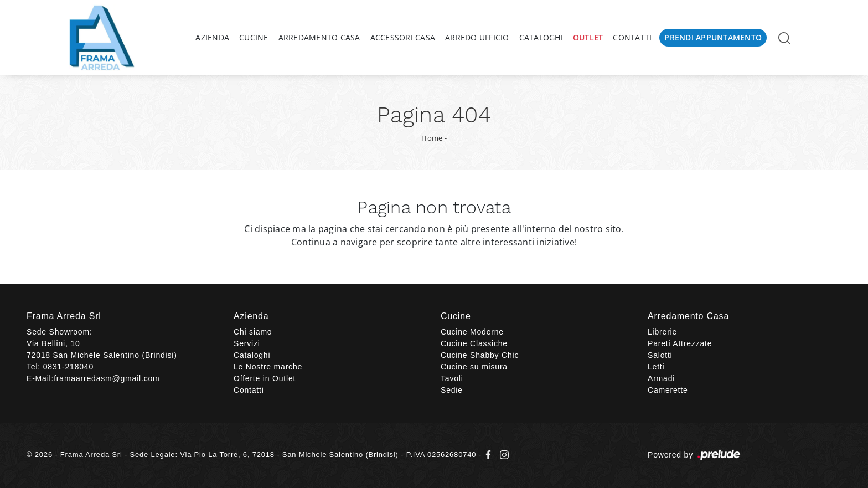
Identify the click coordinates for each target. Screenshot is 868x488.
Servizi (247, 343)
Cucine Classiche (474, 343)
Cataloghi (541, 37)
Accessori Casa (403, 37)
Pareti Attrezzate (680, 343)
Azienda (212, 37)
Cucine (254, 37)
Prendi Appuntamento (713, 37)
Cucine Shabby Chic (480, 355)
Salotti (660, 355)
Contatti (632, 37)
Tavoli (452, 378)
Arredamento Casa (319, 37)
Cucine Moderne (472, 332)
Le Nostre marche (268, 367)
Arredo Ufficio (477, 37)
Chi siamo (253, 332)
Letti (656, 367)
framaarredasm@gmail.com (107, 378)
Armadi (661, 378)
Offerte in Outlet (265, 378)
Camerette (668, 390)
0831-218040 (68, 367)
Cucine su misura (474, 367)
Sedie (452, 390)
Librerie (662, 332)
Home (432, 138)
